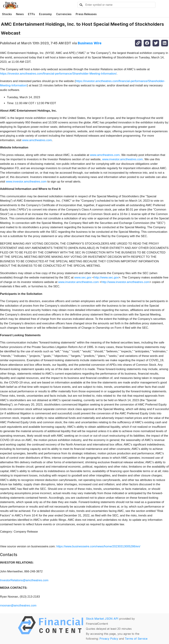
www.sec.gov (83, 278)
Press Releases (86, 14)
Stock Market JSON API (102, 619)
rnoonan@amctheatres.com (18, 605)
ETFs (31, 14)
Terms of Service (136, 639)
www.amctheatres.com (37, 140)
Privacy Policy (109, 639)
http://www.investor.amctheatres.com (125, 282)
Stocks (7, 14)
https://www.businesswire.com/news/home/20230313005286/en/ (98, 546)
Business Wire (90, 43)
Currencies (64, 14)
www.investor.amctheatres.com (122, 159)
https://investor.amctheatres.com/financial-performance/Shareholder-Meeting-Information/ (58, 74)
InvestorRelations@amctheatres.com (24, 580)
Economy (45, 14)
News (20, 14)
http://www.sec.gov (106, 278)
